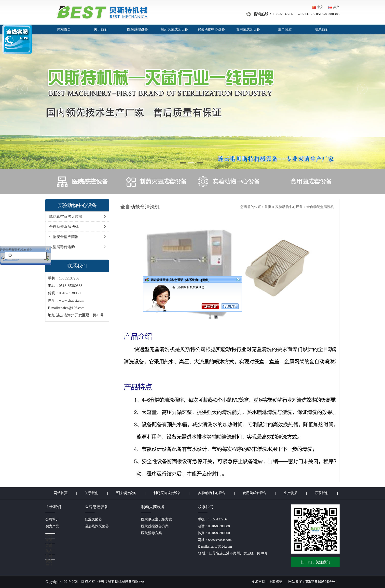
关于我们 (101, 29)
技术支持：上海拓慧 (267, 582)
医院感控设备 (137, 29)
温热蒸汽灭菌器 (97, 526)
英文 (336, 7)
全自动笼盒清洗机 (320, 207)
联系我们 (322, 29)
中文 (320, 7)
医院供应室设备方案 (157, 519)
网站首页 (64, 29)
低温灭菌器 (93, 519)
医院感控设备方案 (155, 526)
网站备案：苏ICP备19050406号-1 (313, 582)
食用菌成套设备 (248, 29)
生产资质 (285, 29)
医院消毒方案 (151, 533)
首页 (268, 207)
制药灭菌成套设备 (174, 29)
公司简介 (52, 519)
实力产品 (52, 526)
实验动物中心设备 (211, 29)
